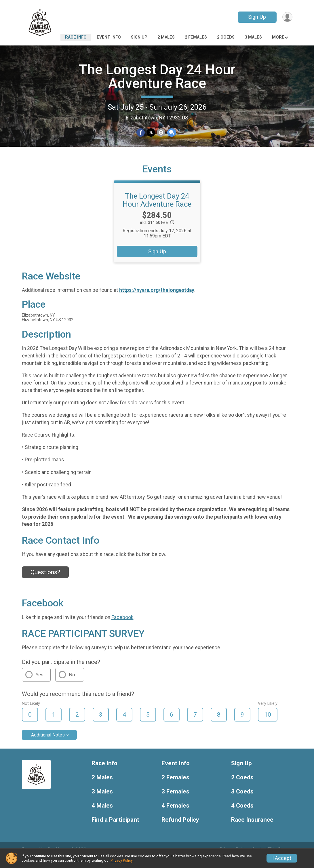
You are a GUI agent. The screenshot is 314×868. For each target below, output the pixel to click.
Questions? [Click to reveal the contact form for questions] (45, 580)
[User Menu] (287, 17)
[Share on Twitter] (151, 133)
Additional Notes (48, 743)
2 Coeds (226, 37)
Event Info (109, 37)
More (278, 37)
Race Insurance (252, 828)
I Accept (282, 858)
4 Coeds (242, 814)
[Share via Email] (161, 133)
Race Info (76, 37)
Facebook (122, 625)
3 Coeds (242, 800)
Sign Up (256, 17)
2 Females (196, 37)
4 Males (102, 814)
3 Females (175, 800)
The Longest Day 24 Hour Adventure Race (157, 76)
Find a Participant (115, 828)
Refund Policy (180, 828)
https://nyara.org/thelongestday (157, 298)
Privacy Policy (121, 860)
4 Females (175, 814)
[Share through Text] (171, 133)
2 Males (166, 37)
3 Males (253, 37)
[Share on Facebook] (141, 133)
